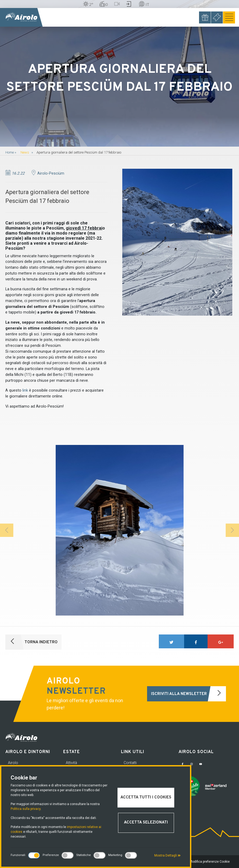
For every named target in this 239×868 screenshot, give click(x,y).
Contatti (130, 763)
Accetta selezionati (146, 823)
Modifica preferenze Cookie (210, 862)
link (25, 390)
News (25, 152)
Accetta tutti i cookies (146, 797)
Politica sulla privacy (26, 809)
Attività (71, 763)
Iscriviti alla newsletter (189, 694)
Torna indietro (31, 642)
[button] (7, 530)
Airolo (13, 763)
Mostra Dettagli (167, 855)
